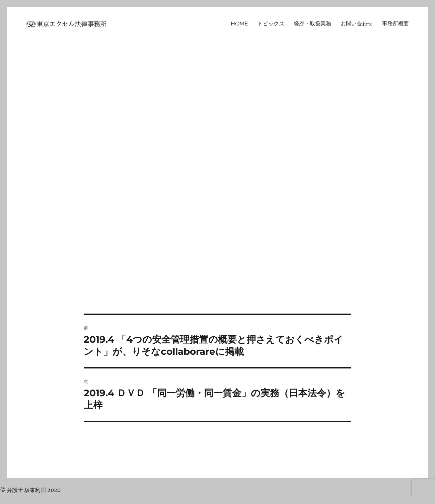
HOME (239, 24)
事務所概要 (395, 24)
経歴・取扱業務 (312, 24)
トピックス (271, 24)
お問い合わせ (357, 24)
